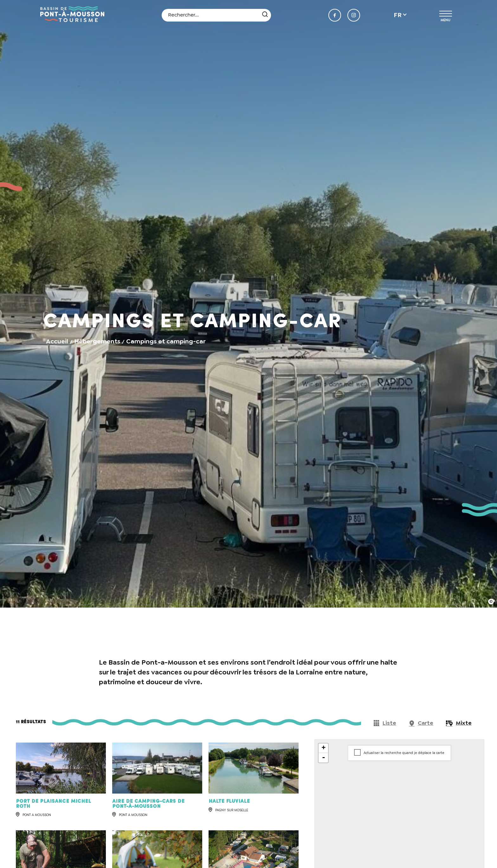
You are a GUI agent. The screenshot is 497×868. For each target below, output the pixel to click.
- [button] (324, 758)
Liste (389, 723)
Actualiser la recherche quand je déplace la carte (404, 753)
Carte (426, 723)
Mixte (464, 723)
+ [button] (323, 748)
